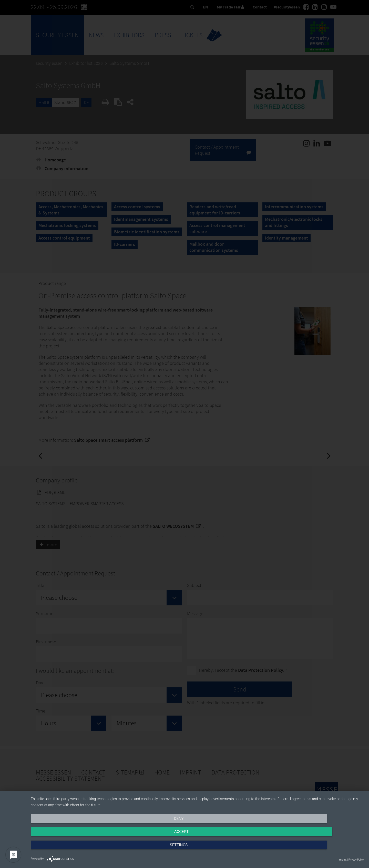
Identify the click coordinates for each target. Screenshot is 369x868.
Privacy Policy (356, 860)
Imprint (342, 860)
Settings (314, 849)
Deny (81, 849)
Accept (197, 849)
